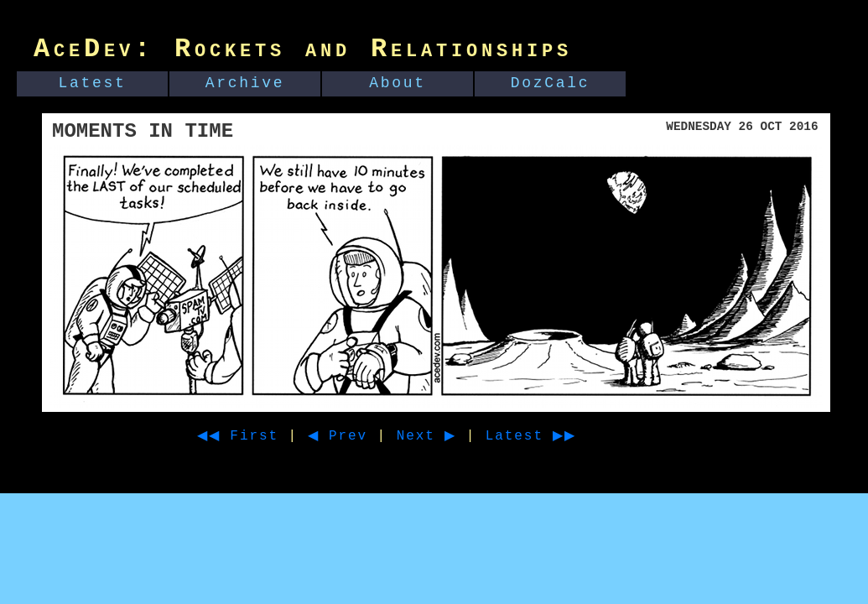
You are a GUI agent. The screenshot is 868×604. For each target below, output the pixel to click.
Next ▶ (447, 436)
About (398, 83)
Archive (245, 83)
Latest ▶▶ (561, 436)
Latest (93, 83)
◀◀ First (244, 436)
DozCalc (551, 83)
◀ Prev (353, 436)
